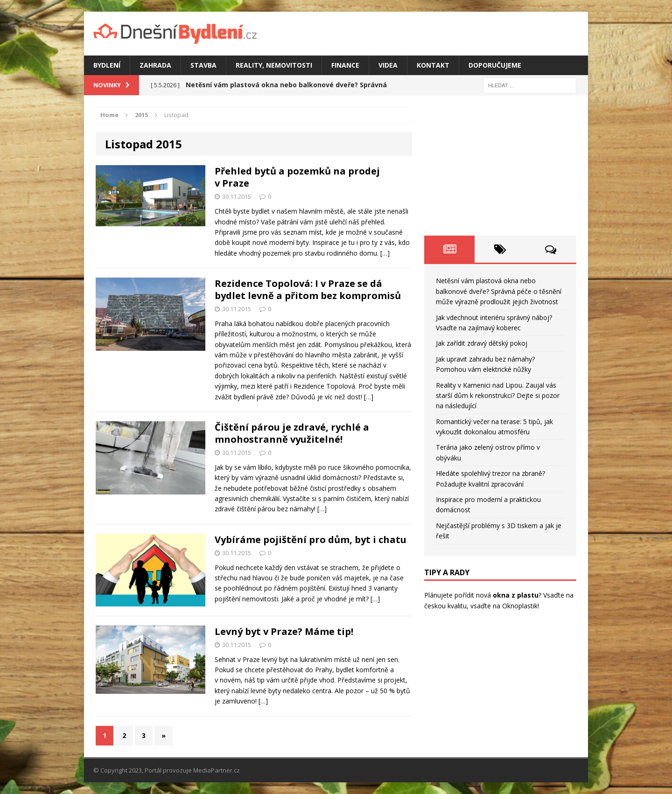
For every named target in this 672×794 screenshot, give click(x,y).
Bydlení (107, 65)
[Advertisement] (500, 166)
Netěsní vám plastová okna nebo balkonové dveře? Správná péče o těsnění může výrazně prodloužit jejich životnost (499, 291)
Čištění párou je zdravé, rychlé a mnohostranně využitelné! (292, 433)
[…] (385, 253)
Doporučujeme (495, 65)
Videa (388, 65)
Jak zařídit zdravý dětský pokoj (482, 343)
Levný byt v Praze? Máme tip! (284, 631)
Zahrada (155, 65)
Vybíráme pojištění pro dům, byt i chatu (311, 540)
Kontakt (433, 65)
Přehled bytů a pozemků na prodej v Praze (297, 177)
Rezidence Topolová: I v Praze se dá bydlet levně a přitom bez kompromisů (308, 289)
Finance (345, 65)
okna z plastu (516, 595)
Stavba (203, 65)
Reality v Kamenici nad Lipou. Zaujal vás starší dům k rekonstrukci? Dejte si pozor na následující (498, 396)
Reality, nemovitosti (274, 65)
